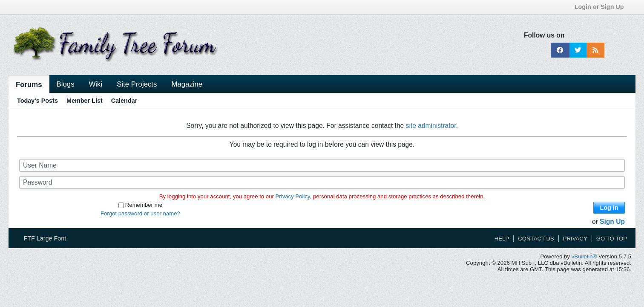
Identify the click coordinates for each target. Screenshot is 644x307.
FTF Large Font (48, 238)
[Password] (322, 182)
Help (502, 239)
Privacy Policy (293, 196)
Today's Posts (37, 101)
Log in (609, 208)
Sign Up (612, 222)
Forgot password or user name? (140, 213)
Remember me (140, 205)
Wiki (96, 84)
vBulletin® (584, 256)
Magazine (187, 84)
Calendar (124, 101)
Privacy (575, 239)
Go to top (612, 239)
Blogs (66, 84)
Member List (85, 101)
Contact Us (536, 239)
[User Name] (322, 165)
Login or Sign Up (602, 7)
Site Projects (137, 84)
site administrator (431, 126)
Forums (29, 85)
